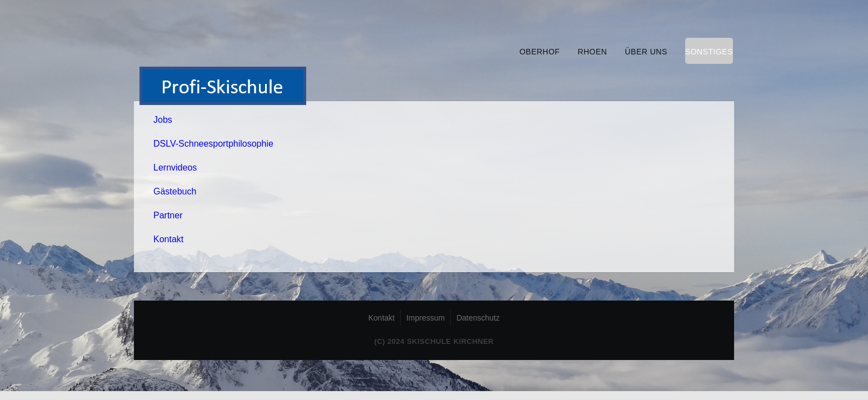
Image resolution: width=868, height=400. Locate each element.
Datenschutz (478, 318)
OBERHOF (540, 52)
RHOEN (592, 52)
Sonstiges (709, 52)
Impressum (425, 318)
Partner (168, 215)
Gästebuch (175, 191)
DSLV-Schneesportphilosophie (213, 144)
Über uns (646, 52)
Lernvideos (175, 167)
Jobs (163, 120)
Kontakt (168, 239)
